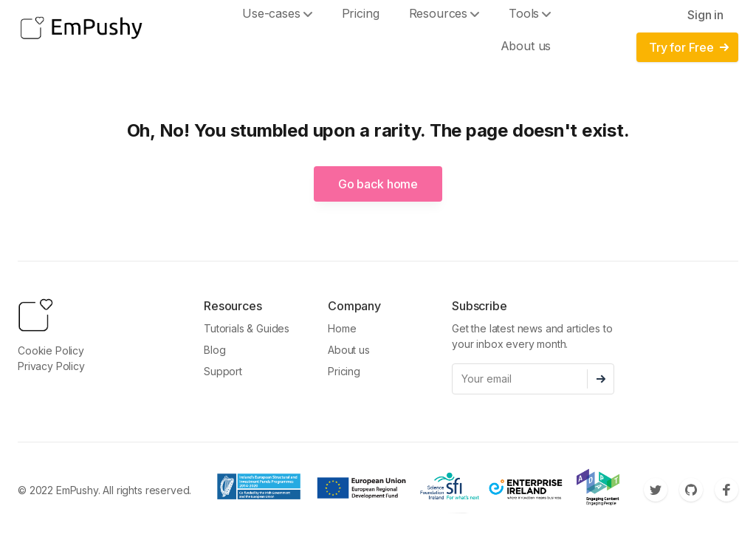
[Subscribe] (601, 379)
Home (342, 328)
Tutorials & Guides (247, 328)
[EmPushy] (81, 30)
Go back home (378, 184)
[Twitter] (656, 490)
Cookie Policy (51, 350)
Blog (214, 350)
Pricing (344, 371)
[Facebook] (726, 490)
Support (223, 371)
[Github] (691, 490)
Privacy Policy (51, 366)
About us (526, 46)
